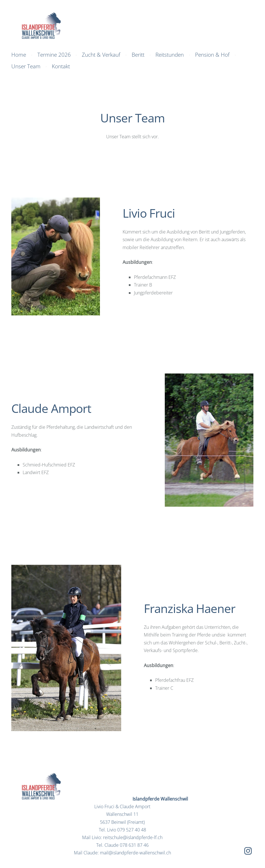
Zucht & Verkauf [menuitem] (101, 55)
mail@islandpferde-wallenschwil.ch (135, 853)
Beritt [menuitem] (138, 55)
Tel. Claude (122, 845)
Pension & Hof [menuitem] (212, 55)
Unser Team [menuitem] (26, 66)
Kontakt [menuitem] (61, 66)
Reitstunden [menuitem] (170, 55)
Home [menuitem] (19, 55)
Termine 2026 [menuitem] (54, 55)
